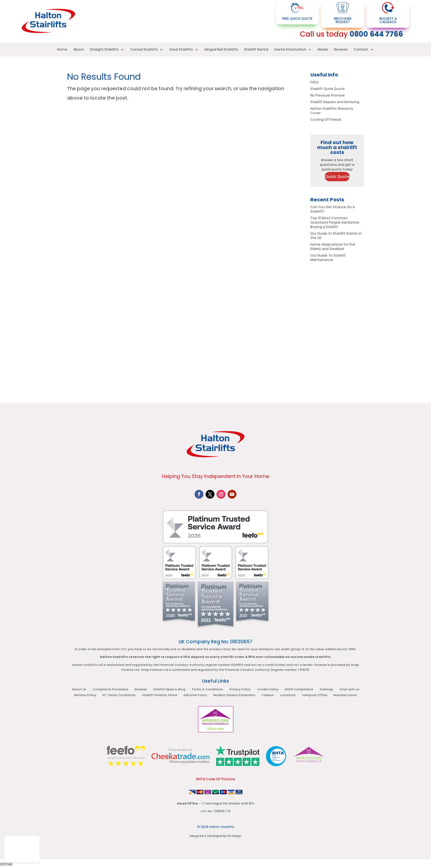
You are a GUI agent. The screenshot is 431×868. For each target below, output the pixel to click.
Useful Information (290, 50)
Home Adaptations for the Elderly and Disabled (333, 247)
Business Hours (345, 696)
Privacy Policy (240, 690)
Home (62, 50)
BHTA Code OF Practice (216, 778)
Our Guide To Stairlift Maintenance (328, 258)
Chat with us (349, 690)
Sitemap (326, 690)
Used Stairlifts (181, 50)
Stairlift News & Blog (170, 690)
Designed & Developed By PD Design (215, 835)
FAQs (315, 82)
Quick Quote (337, 177)
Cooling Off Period (326, 120)
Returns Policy (86, 696)
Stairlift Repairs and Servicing (335, 102)
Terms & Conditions (208, 690)
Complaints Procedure (111, 690)
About (79, 50)
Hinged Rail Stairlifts (221, 50)
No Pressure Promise (328, 95)
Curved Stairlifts (144, 50)
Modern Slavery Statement (234, 696)
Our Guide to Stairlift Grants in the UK (336, 236)
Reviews (341, 50)
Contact (361, 50)
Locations (288, 696)
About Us (80, 690)
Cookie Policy (267, 690)
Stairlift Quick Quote (328, 89)
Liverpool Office (314, 696)
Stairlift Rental (256, 50)
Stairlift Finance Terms (160, 696)
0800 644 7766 (376, 34)
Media (323, 50)
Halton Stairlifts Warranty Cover (332, 111)
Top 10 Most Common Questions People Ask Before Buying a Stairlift (335, 222)
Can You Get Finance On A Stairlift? (333, 209)
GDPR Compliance (299, 690)
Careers (268, 696)
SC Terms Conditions (120, 696)
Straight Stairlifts (104, 50)
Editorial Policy (196, 696)
